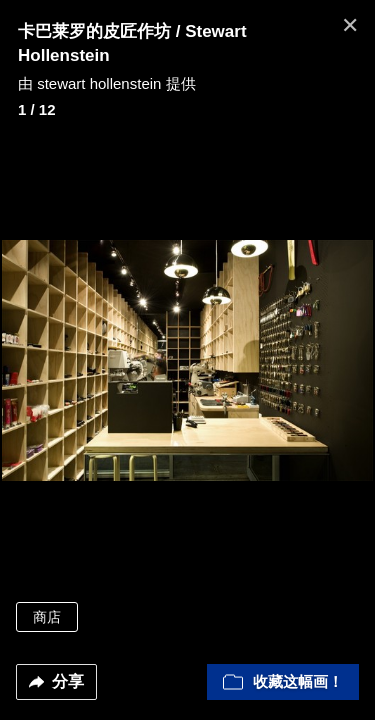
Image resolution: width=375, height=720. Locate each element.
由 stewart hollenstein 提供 (107, 83)
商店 (47, 617)
